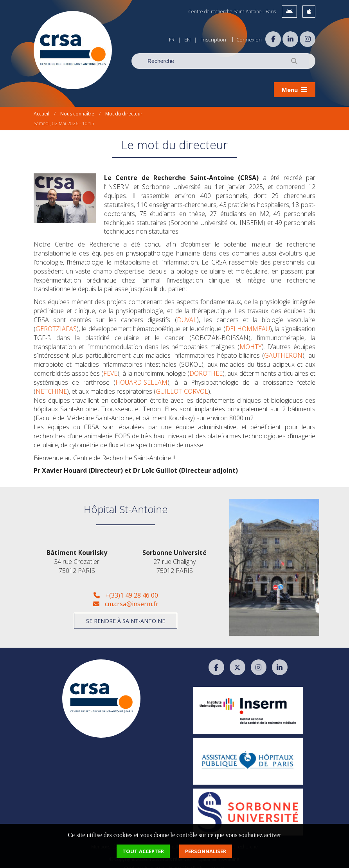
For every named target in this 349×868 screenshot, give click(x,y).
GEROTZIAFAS (56, 322)
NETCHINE (51, 385)
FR (172, 40)
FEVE (110, 367)
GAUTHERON (283, 349)
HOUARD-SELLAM (141, 376)
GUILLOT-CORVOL (182, 385)
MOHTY (251, 340)
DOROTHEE (206, 367)
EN (187, 40)
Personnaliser (206, 851)
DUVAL (187, 313)
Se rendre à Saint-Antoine (126, 615)
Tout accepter (143, 851)
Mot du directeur (124, 107)
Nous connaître (77, 107)
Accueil (41, 107)
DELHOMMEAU (248, 322)
